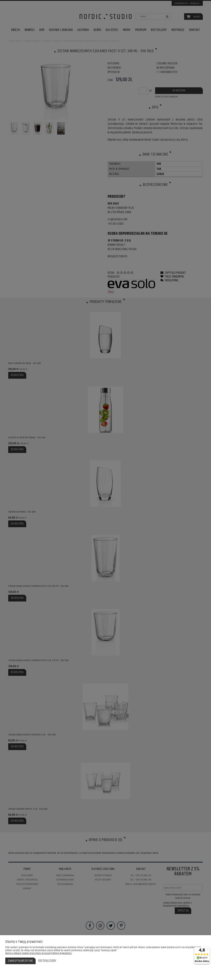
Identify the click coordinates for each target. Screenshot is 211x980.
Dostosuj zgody (47, 961)
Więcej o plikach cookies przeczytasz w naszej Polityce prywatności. (39, 953)
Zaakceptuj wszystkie (20, 961)
